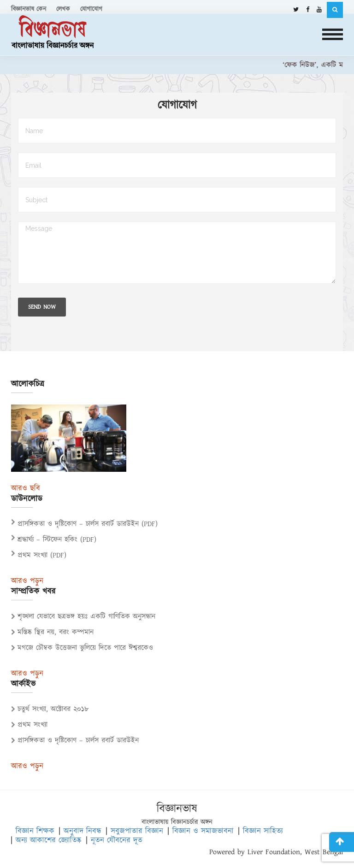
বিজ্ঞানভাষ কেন (29, 9)
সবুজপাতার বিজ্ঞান (137, 831)
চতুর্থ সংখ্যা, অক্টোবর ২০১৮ (50, 709)
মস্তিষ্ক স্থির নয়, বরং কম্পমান (52, 632)
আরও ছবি (26, 489)
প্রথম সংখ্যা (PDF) (42, 555)
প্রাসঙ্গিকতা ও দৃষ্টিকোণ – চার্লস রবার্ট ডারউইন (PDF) (88, 524)
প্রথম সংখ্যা (29, 725)
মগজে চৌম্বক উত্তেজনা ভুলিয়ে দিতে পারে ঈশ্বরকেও (82, 648)
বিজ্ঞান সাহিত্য (263, 831)
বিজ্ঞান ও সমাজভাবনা (203, 831)
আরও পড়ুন (27, 581)
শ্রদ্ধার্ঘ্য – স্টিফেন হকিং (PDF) (57, 540)
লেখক (63, 9)
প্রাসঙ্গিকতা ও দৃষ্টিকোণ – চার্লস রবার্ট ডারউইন (75, 741)
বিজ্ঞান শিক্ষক (35, 831)
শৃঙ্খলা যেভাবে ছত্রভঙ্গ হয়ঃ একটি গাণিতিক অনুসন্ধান (83, 617)
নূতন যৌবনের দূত (117, 840)
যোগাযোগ (91, 9)
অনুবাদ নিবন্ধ (83, 831)
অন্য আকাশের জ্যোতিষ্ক (49, 840)
